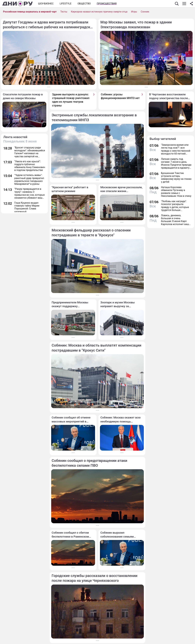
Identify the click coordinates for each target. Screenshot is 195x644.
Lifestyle (66, 4)
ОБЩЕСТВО (84, 4)
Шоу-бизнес (46, 4)
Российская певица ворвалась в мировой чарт (30, 12)
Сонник (145, 12)
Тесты (64, 12)
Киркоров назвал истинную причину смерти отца (99, 12)
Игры (134, 12)
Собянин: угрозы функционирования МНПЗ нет (120, 96)
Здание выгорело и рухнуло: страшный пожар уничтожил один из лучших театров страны (71, 100)
